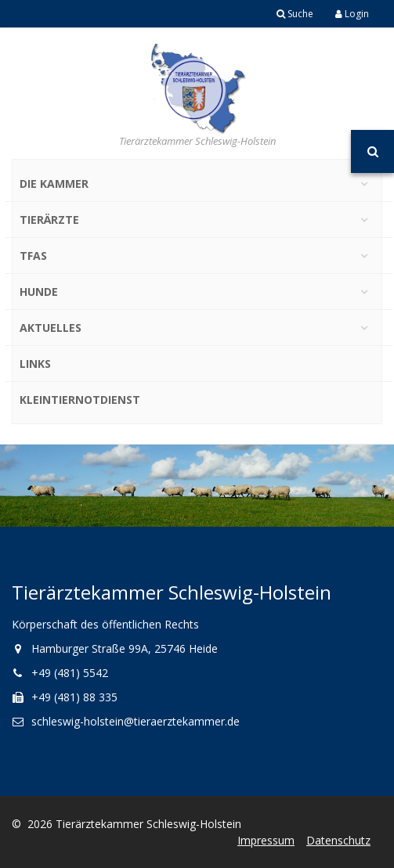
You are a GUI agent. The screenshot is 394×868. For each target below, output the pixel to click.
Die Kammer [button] (54, 184)
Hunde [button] (39, 292)
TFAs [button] (33, 256)
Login (352, 14)
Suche (295, 14)
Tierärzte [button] (49, 220)
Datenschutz (338, 840)
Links (35, 364)
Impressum (266, 840)
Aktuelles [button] (51, 328)
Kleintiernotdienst (80, 400)
